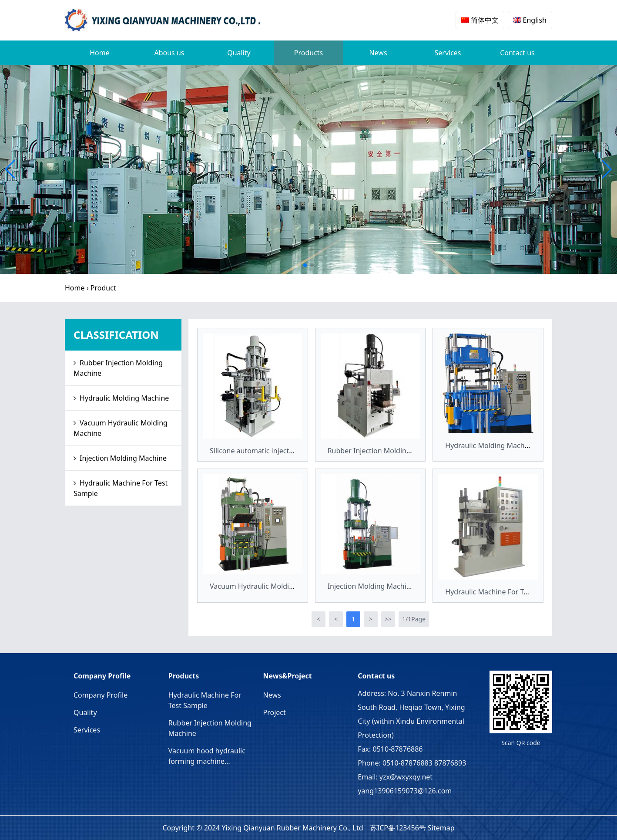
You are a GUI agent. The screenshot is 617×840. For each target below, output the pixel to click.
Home (100, 53)
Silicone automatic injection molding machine (284, 451)
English (530, 20)
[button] (305, 265)
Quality (239, 53)
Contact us (517, 53)
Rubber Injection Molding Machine (118, 368)
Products (309, 53)
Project (275, 712)
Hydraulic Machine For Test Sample (121, 488)
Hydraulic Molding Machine (124, 398)
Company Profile (102, 676)
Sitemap (441, 828)
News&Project (288, 676)
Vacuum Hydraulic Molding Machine (121, 428)
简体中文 (480, 20)
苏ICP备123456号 (398, 828)
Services (448, 53)
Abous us (169, 53)
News (378, 53)
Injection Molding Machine (123, 458)
